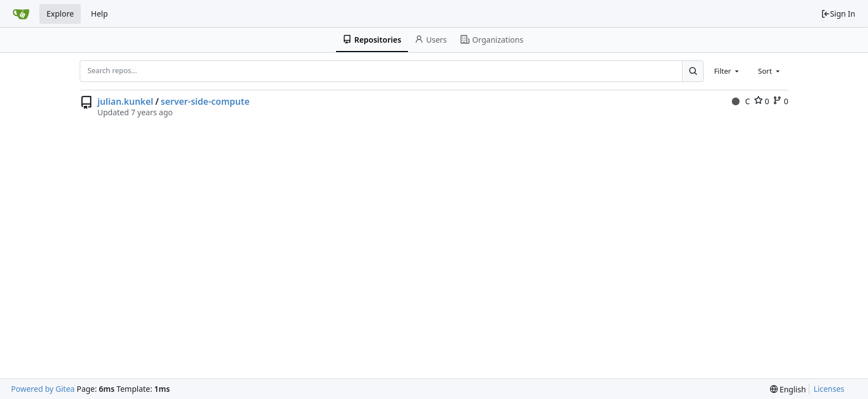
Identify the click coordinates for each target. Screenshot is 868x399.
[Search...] (693, 71)
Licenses (829, 389)
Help (99, 14)
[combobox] (727, 71)
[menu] (788, 389)
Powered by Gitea (43, 389)
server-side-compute (205, 101)
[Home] (21, 14)
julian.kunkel (125, 101)
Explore (60, 14)
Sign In (838, 14)
